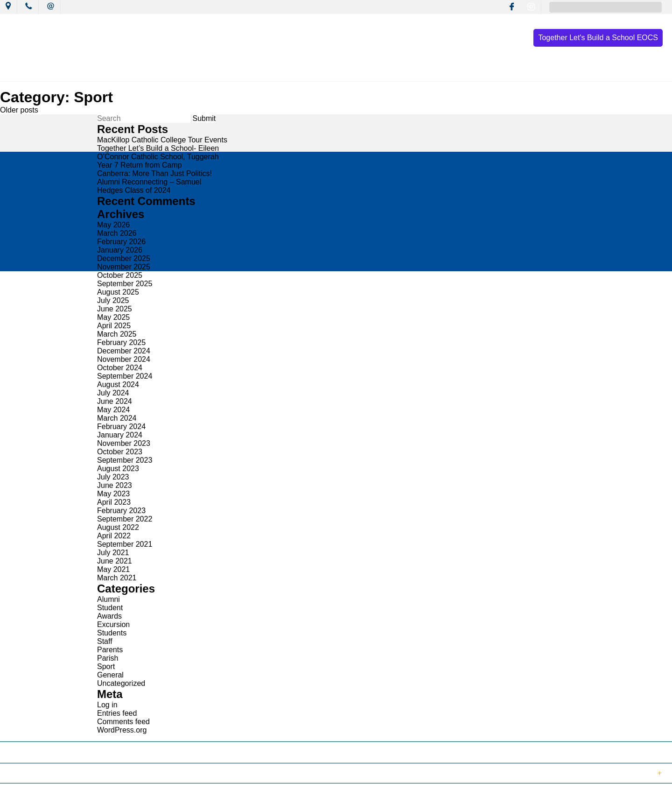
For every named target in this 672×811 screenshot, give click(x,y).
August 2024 (118, 384)
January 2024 (120, 435)
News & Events (198, 71)
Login (197, 799)
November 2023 (124, 443)
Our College (134, 71)
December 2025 (124, 258)
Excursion (113, 624)
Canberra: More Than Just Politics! (154, 173)
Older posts (19, 110)
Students (112, 633)
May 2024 (113, 410)
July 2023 (113, 477)
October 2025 (120, 275)
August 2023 (118, 469)
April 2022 (114, 536)
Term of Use (161, 799)
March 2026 (117, 233)
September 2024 (125, 376)
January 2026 (120, 250)
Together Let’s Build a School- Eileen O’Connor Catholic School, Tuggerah (158, 152)
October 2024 (120, 368)
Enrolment (491, 71)
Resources (436, 71)
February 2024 (121, 427)
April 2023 (114, 502)
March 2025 (117, 334)
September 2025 (125, 284)
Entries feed (117, 713)
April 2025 (114, 326)
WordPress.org (122, 730)
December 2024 (124, 351)
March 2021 (117, 578)
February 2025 (121, 342)
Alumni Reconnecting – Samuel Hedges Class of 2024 (149, 186)
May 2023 (113, 494)
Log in (107, 705)
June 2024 (115, 401)
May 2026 (113, 225)
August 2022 (118, 527)
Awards (109, 616)
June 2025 (115, 309)
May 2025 (113, 317)
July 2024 (113, 393)
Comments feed (123, 722)
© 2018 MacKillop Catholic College (52, 799)
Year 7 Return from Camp (140, 165)
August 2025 (118, 292)
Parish (108, 658)
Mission (256, 71)
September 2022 (125, 519)
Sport (106, 666)
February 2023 (121, 511)
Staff (105, 641)
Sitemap (121, 799)
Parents (110, 650)
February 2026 (121, 242)
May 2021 (113, 569)
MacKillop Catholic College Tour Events (162, 140)
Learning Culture (317, 71)
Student (110, 608)
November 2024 (124, 359)
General (110, 675)
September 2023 (125, 460)
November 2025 (124, 267)
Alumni (108, 599)
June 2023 (115, 485)
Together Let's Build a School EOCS (598, 38)
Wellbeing (381, 71)
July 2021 (113, 553)
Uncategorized (121, 683)
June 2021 (115, 561)
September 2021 (125, 544)
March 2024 (117, 418)
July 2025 (113, 300)
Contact (543, 71)
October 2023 (120, 452)
